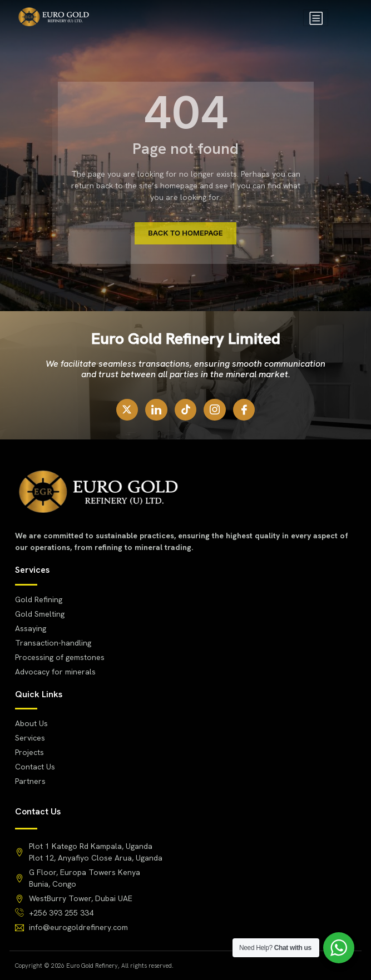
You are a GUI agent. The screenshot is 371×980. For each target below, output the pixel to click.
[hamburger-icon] (316, 18)
